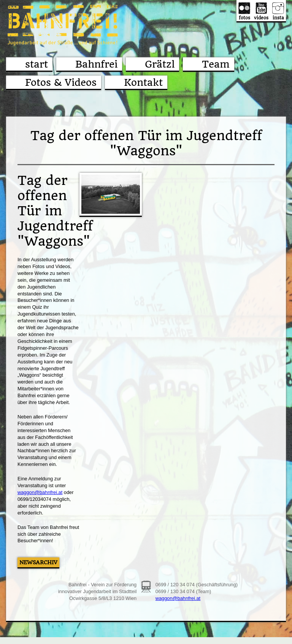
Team (216, 64)
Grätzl (160, 64)
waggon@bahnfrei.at (40, 492)
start (36, 64)
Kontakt (143, 82)
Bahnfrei (96, 64)
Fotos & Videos (61, 82)
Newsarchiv (38, 562)
